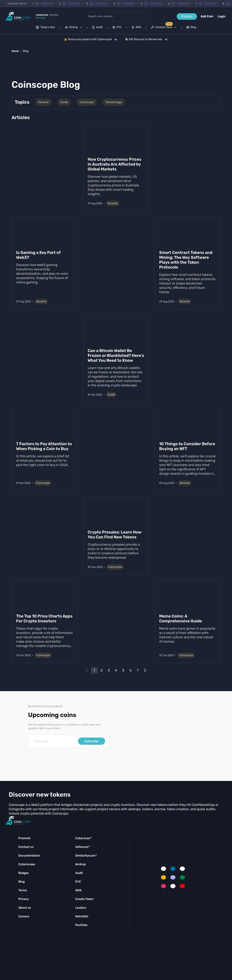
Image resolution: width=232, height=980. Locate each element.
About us (25, 908)
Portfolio (81, 925)
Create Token (84, 899)
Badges (24, 873)
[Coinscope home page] (18, 16)
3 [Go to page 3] (109, 670)
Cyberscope (27, 864)
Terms (23, 890)
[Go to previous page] (87, 670)
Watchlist (82, 916)
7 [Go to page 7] (138, 670)
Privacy (24, 899)
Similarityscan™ (86, 856)
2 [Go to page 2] (102, 670)
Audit (79, 873)
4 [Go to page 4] (116, 670)
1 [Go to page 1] (94, 670)
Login (222, 16)
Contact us (26, 847)
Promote (187, 16)
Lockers (81, 908)
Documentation (29, 856)
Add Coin (207, 16)
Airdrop (80, 864)
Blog (26, 51)
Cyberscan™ (84, 838)
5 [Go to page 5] (123, 670)
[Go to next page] (145, 670)
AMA (78, 890)
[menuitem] (45, 28)
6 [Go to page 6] (131, 670)
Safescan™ (83, 847)
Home (15, 51)
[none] (74, 28)
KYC (78, 882)
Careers (24, 916)
